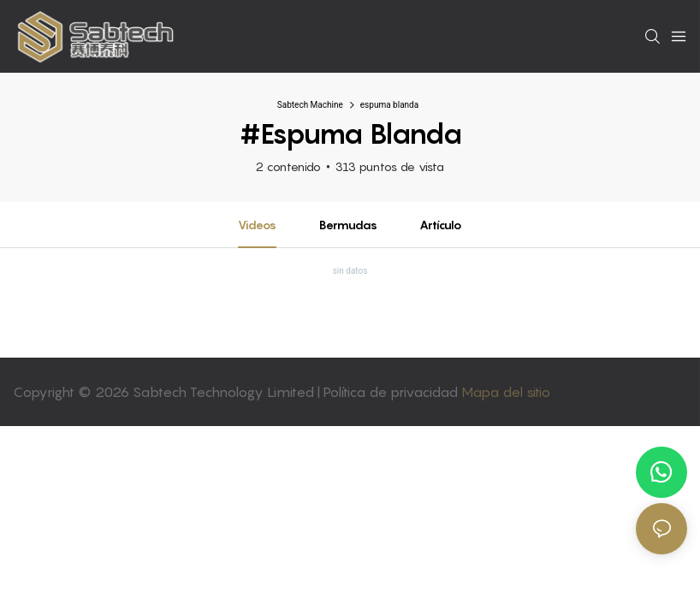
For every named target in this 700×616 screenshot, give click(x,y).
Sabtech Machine (310, 105)
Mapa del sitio (506, 392)
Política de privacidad (392, 392)
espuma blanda (389, 105)
